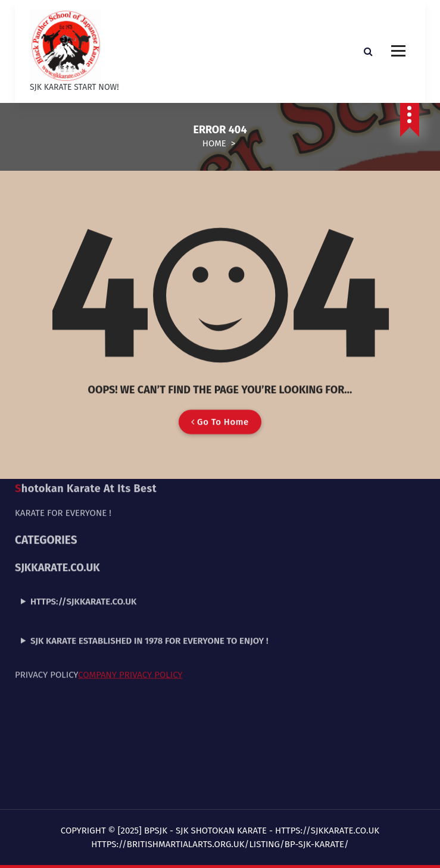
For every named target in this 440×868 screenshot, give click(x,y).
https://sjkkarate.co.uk (84, 537)
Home (214, 143)
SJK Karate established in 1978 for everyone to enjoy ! (149, 576)
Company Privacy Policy (130, 610)
